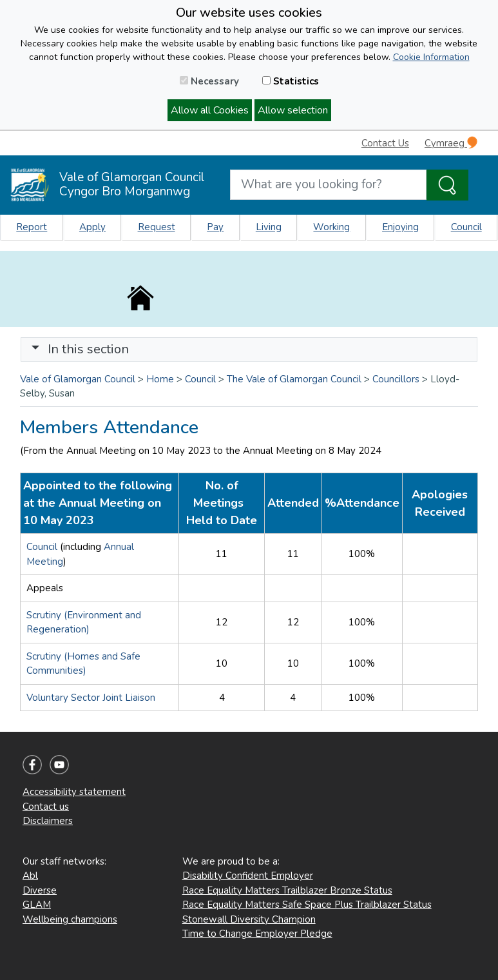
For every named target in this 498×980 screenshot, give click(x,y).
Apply (92, 227)
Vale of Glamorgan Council (78, 379)
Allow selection (293, 110)
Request (157, 227)
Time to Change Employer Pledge (257, 934)
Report (32, 227)
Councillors (396, 379)
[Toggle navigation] (249, 349)
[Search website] (329, 185)
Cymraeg (451, 143)
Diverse (40, 890)
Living (269, 227)
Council (466, 227)
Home (160, 379)
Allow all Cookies (210, 110)
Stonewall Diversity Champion (249, 919)
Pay (215, 227)
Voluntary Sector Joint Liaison (91, 698)
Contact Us (385, 143)
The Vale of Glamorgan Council (294, 379)
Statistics (291, 81)
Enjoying (400, 227)
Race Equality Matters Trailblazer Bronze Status (287, 890)
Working (331, 227)
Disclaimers (48, 821)
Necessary (209, 81)
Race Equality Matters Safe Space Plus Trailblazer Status (307, 905)
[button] (35, 349)
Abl (30, 876)
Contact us (46, 807)
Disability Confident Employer (248, 876)
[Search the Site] (447, 185)
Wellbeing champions (70, 919)
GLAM (37, 905)
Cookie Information (431, 57)
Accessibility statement (74, 792)
